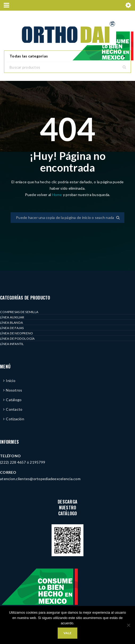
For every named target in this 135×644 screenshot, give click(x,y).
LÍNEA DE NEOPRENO (16, 333)
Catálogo (14, 400)
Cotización (15, 419)
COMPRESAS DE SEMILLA (19, 312)
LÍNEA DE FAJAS (12, 328)
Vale (67, 633)
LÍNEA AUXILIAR (12, 317)
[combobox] (67, 56)
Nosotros (14, 390)
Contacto (14, 409)
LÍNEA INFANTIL (12, 344)
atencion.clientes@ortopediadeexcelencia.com (40, 479)
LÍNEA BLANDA (11, 323)
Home (58, 195)
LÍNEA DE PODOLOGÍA (17, 338)
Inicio (11, 381)
